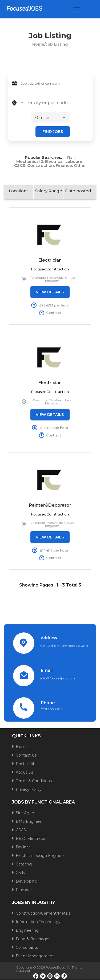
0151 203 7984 (52, 709)
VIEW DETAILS (50, 292)
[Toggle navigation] (77, 10)
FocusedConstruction (50, 269)
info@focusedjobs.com (58, 678)
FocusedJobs (55, 967)
